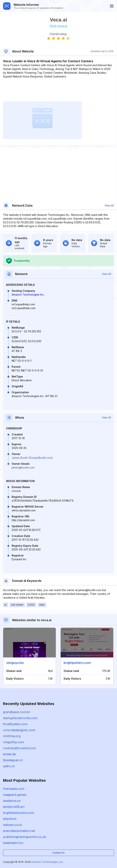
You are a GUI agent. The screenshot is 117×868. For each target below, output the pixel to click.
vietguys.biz (15, 663)
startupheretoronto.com (20, 718)
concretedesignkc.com (19, 730)
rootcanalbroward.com (19, 748)
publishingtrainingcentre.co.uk (24, 837)
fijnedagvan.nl (13, 760)
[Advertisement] (58, 90)
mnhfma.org (12, 736)
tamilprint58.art (14, 807)
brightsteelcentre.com (18, 813)
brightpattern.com (77, 663)
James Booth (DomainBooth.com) (32, 458)
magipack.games (15, 795)
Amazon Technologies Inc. (28, 295)
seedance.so (12, 801)
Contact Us (58, 853)
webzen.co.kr (13, 825)
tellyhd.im (10, 819)
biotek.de (9, 754)
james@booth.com (23, 467)
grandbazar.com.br (17, 712)
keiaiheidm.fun (13, 843)
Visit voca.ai (58, 26)
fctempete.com (14, 789)
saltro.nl (9, 766)
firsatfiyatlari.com (15, 724)
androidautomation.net (19, 831)
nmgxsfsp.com (13, 742)
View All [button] (109, 205)
